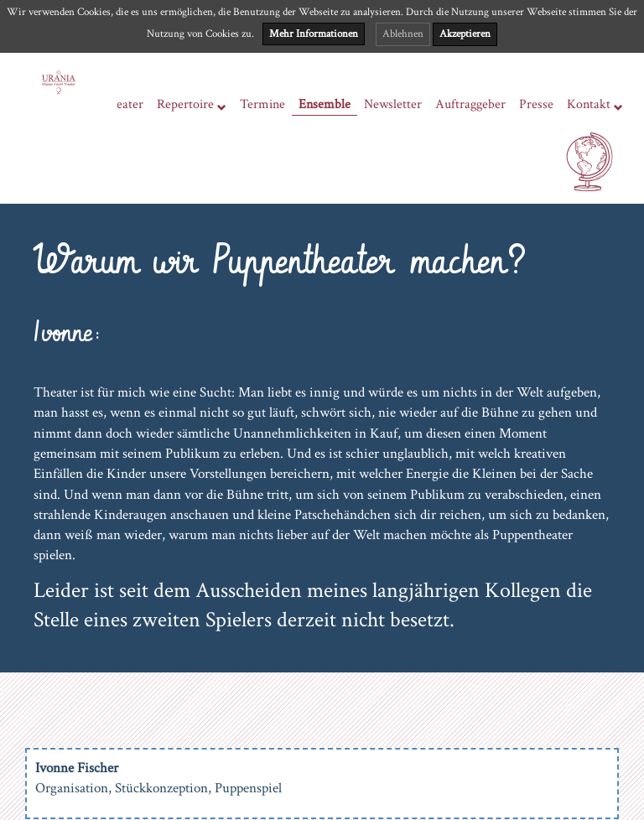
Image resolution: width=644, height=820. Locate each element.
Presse (536, 104)
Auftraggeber (470, 104)
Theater (122, 104)
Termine (262, 104)
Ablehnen (403, 34)
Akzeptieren (465, 34)
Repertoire (192, 105)
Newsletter (393, 104)
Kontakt (595, 105)
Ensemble (325, 104)
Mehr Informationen (314, 34)
